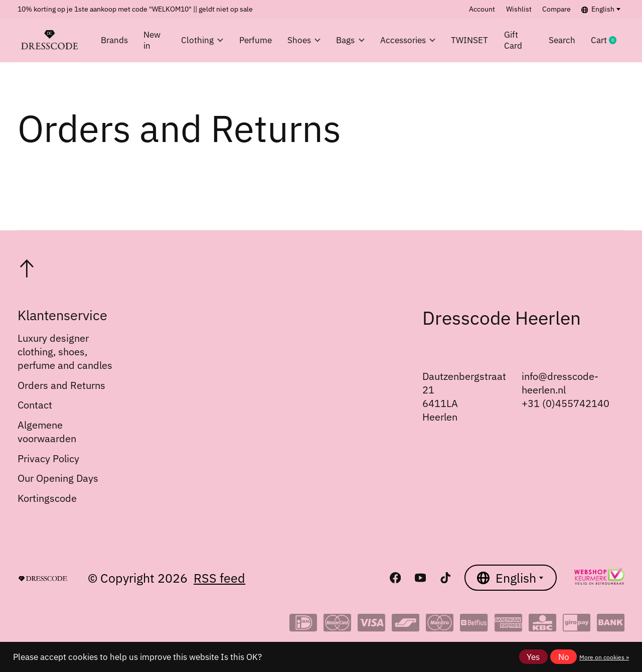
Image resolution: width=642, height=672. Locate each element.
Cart (607, 40)
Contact (35, 405)
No (564, 657)
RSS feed (219, 578)
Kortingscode (47, 498)
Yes (533, 657)
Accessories (408, 40)
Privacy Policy (48, 458)
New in (152, 40)
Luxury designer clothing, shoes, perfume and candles (65, 352)
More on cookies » (604, 657)
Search (562, 40)
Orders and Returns (61, 385)
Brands (114, 40)
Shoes (304, 40)
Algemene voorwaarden (47, 432)
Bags (350, 40)
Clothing (202, 40)
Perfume (256, 40)
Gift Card (513, 40)
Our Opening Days (58, 478)
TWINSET (469, 40)
